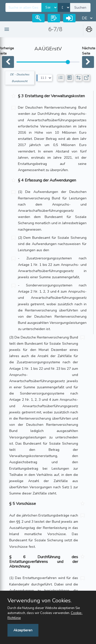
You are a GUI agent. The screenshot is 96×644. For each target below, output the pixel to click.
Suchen (80, 8)
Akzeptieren (23, 630)
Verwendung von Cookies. (40, 601)
